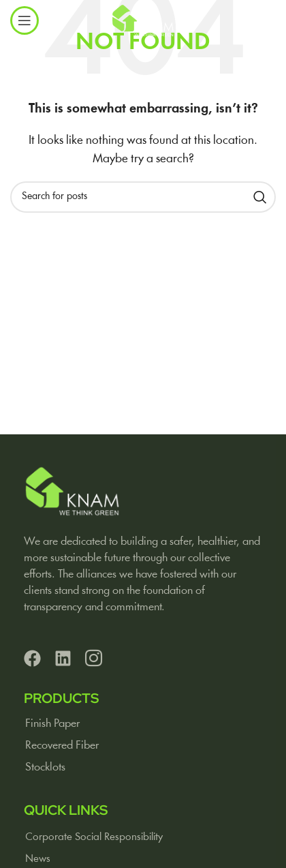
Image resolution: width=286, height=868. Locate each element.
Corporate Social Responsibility (94, 837)
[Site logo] (143, 20)
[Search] (143, 197)
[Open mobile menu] (25, 20)
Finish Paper (52, 724)
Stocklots (45, 767)
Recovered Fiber (62, 746)
